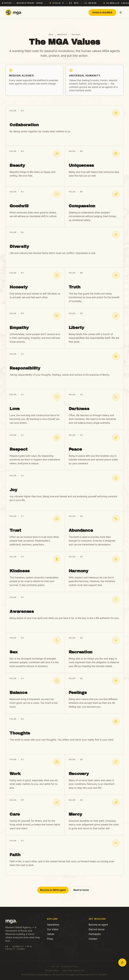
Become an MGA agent (53, 890)
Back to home (81, 890)
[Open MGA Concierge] (122, 963)
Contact (93, 939)
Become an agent (98, 925)
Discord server (97, 929)
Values (51, 934)
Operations (53, 925)
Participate (95, 934)
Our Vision (53, 929)
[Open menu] (121, 12)
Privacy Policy (52, 970)
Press (50, 939)
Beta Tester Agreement (73, 970)
